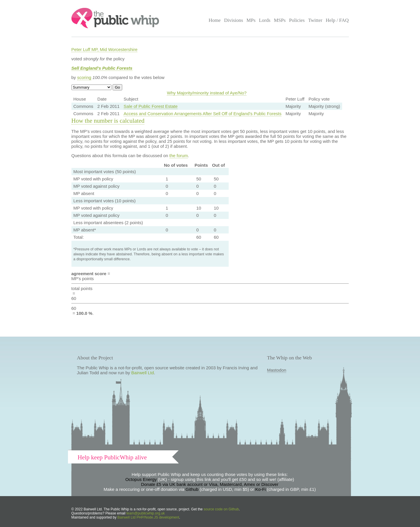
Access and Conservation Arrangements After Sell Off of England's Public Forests (203, 114)
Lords (265, 20)
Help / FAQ (337, 20)
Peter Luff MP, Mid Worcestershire (105, 49)
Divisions (233, 20)
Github (192, 489)
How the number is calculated (108, 121)
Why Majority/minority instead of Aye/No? (207, 93)
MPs (251, 20)
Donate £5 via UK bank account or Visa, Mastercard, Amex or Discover (210, 484)
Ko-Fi (260, 489)
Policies (297, 20)
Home (215, 20)
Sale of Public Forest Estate (151, 106)
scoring (84, 77)
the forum (179, 156)
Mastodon (277, 370)
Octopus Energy (141, 479)
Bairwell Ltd (143, 373)
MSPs (280, 20)
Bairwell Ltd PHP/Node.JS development (148, 517)
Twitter (315, 20)
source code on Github (221, 509)
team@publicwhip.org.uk (146, 513)
